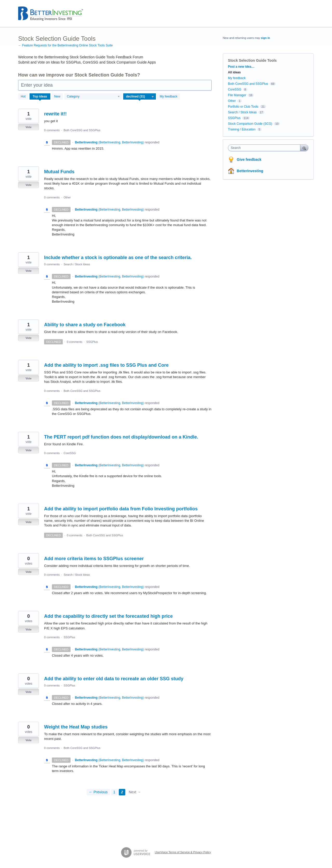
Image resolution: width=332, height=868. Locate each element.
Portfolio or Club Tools (243, 107)
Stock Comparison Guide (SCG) (250, 124)
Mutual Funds (59, 172)
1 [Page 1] (114, 792)
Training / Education (242, 129)
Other (67, 197)
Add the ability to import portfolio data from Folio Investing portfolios (121, 509)
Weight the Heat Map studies (76, 727)
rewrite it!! (55, 114)
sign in (265, 38)
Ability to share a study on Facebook (85, 325)
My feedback (169, 96)
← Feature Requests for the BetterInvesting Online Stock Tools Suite (65, 45)
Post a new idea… (241, 67)
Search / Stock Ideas (77, 264)
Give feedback (249, 159)
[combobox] (265, 148)
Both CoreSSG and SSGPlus (82, 130)
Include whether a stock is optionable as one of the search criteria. (118, 258)
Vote (28, 127)
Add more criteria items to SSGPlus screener (94, 559)
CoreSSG (70, 453)
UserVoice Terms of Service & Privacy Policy (183, 852)
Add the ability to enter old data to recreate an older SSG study (114, 679)
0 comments (52, 130)
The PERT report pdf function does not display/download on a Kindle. (121, 437)
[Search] (304, 148)
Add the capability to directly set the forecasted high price (108, 616)
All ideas (234, 72)
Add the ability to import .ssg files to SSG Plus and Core (106, 365)
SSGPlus (92, 342)
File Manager (237, 95)
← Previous (98, 792)
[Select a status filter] (140, 97)
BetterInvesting (250, 171)
